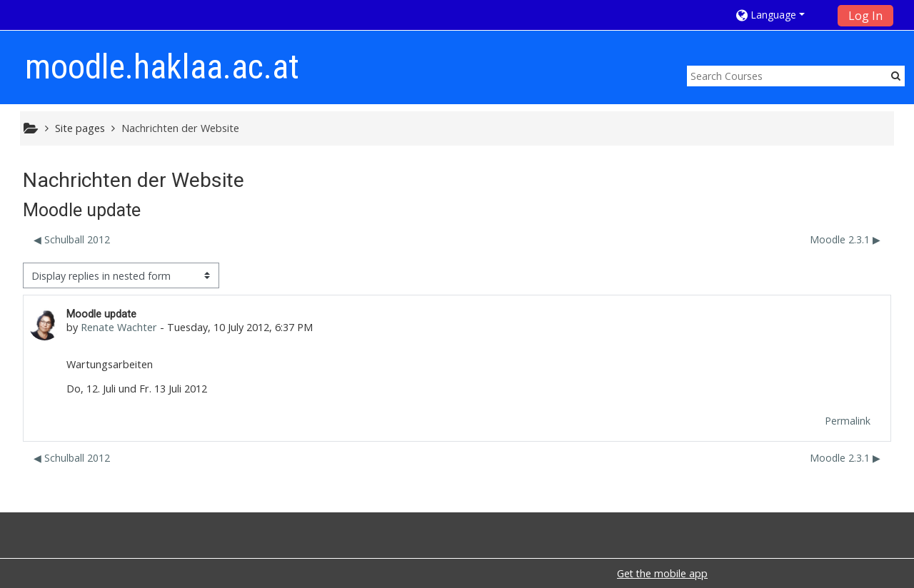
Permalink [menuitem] (848, 421)
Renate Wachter (119, 327)
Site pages (80, 128)
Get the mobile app (662, 573)
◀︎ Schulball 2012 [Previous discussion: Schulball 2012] (72, 239)
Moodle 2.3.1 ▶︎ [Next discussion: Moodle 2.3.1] (845, 239)
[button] (782, 15)
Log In (865, 16)
